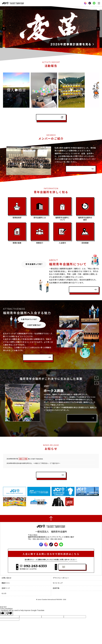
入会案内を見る (33, 348)
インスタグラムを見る (49, 108)
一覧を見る (44, 468)
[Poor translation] (9, 605)
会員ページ (6, 580)
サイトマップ (58, 575)
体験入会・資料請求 (74, 559)
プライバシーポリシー (61, 570)
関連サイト (6, 575)
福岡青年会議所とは (81, 280)
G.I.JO (4, 585)
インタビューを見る (77, 160)
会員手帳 (56, 580)
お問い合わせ (7, 570)
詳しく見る (75, 408)
